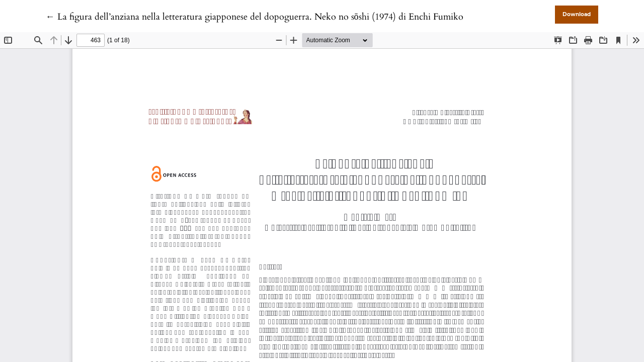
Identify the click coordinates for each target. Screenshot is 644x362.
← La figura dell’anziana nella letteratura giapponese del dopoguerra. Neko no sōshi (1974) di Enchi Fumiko (255, 17)
